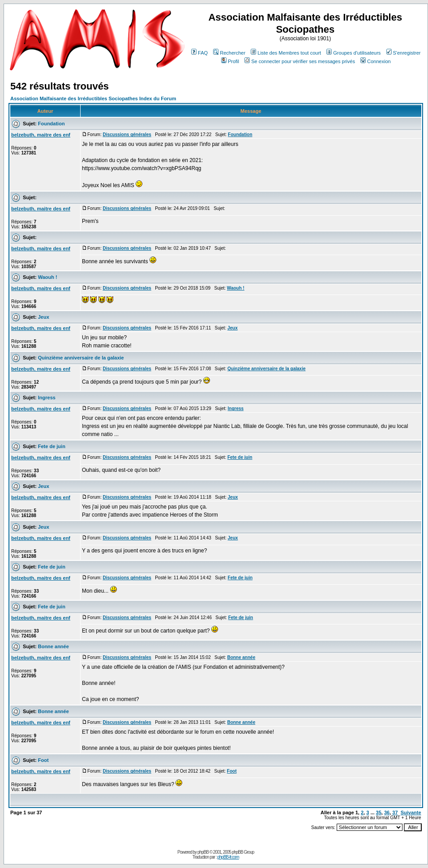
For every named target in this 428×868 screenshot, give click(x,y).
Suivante (411, 812)
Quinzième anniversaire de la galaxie (81, 358)
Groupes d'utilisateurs (353, 53)
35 (379, 812)
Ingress (47, 398)
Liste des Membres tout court (286, 53)
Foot (43, 760)
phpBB (203, 852)
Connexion (376, 61)
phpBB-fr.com (228, 857)
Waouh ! (48, 277)
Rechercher (229, 53)
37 (395, 812)
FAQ (199, 53)
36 (387, 812)
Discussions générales (127, 135)
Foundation (51, 124)
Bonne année (53, 646)
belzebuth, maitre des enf (41, 135)
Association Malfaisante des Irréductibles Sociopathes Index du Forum (93, 98)
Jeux (44, 317)
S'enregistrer (404, 53)
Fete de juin (52, 446)
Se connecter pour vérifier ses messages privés (300, 61)
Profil (230, 61)
